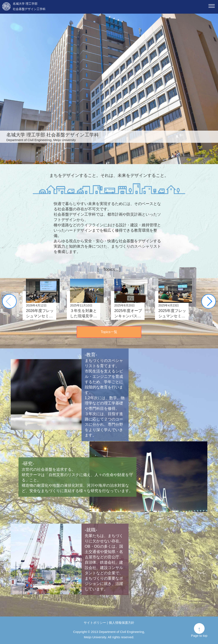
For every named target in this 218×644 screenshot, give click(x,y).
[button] (209, 301)
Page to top (199, 636)
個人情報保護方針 (122, 623)
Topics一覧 (109, 332)
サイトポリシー (95, 623)
